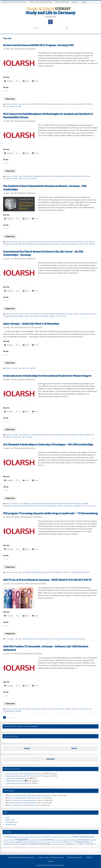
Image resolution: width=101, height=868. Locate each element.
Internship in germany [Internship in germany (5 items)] (10, 842)
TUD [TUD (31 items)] (80, 844)
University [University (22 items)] (89, 844)
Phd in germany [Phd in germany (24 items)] (82, 842)
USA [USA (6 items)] (95, 844)
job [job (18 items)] (18, 842)
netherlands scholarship (21, 506)
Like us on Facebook (11, 736)
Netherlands (7, 506)
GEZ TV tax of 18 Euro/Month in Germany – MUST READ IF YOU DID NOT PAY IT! (47, 580)
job (66, 176)
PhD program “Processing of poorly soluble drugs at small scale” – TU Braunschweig (50, 513)
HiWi (50, 709)
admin (8, 49)
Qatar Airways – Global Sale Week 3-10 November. (31, 324)
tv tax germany (80, 639)
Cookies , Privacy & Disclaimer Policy (41, 2)
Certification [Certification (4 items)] (19, 837)
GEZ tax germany (68, 639)
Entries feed (10, 820)
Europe (32, 242)
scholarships (7, 179)
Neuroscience (85, 314)
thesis (21, 179)
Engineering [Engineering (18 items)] (85, 837)
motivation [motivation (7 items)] (59, 842)
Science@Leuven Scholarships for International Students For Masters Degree (47, 376)
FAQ (43, 104)
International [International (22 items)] (83, 840)
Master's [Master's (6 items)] (50, 842)
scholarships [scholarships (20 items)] (45, 844)
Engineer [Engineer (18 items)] (76, 837)
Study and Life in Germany (50, 13)
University (34, 179)
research (12, 106)
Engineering (37, 176)
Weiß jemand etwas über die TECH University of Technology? (28, 776)
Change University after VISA (25, 798)
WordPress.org (11, 824)
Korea (82, 504)
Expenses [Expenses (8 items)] (12, 840)
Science (19, 106)
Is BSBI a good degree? (14, 781)
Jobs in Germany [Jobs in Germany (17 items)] (30, 842)
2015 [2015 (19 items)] (14, 837)
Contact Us (75, 2)
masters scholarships (72, 435)
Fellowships (57, 104)
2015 (27, 104)
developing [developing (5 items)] (26, 837)
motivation (71, 176)
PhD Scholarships (20, 49)
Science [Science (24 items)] (69, 844)
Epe (40, 104)
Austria (24, 639)
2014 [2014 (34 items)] (9, 837)
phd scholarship (16, 244)
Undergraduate (8, 711)
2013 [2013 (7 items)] (5, 837)
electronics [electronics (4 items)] (68, 837)
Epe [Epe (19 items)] (93, 837)
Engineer (29, 176)
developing (39, 504)
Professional (58, 572)
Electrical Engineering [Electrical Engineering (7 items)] (58, 837)
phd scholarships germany (44, 244)
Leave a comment (12, 104)
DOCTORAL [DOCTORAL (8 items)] (46, 837)
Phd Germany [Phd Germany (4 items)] (71, 842)
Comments (50, 759)
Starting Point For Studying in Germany (14, 2)
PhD (85, 104)
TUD (25, 179)
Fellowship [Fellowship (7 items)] (32, 840)
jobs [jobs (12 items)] (21, 842)
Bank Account (32, 639)
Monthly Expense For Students (36, 583)
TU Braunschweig (76, 572)
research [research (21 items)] (24, 844)
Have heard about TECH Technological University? (24, 774)
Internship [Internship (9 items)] (93, 840)
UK (28, 179)
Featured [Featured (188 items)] (22, 839)
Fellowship (49, 104)
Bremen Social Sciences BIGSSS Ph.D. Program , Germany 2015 (38, 45)
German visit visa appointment (16, 778)
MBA (81, 435)
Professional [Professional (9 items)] (16, 844)
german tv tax (49, 639)
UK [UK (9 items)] (83, 844)
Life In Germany (36, 327)
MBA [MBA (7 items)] (54, 842)
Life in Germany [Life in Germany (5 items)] (42, 842)
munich (85, 242)
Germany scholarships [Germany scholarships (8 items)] (70, 840)
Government (49, 572)
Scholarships (31, 49)
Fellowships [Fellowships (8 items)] (40, 840)
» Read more (10, 99)
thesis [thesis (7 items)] (75, 844)
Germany (71, 104)
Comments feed (11, 822)
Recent (74, 748)
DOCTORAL (34, 104)
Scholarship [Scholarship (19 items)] (34, 844)
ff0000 (65, 104)
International (79, 104)
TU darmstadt (83, 709)
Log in (8, 817)
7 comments (10, 639)
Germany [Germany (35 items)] (49, 840)
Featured (44, 176)
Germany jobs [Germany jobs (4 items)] (58, 840)
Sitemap (84, 2)
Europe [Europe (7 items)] (6, 840)
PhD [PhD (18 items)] (65, 842)
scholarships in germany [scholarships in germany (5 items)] (58, 844)
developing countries (51, 504)
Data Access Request (62, 2)
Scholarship (86, 176)
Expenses (39, 242)
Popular (27, 748)
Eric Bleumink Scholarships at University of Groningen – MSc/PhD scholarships (48, 445)
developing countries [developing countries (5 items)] (36, 837)
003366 (24, 435)
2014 (23, 104)
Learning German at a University (17, 783)
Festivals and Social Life (22, 327)
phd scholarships (28, 244)
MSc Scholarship (19, 379)
